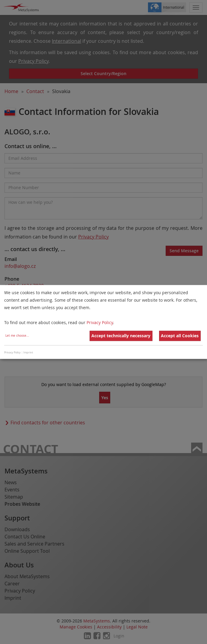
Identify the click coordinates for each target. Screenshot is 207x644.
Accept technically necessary (121, 336)
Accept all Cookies (180, 336)
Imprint (28, 353)
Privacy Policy (100, 323)
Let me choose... (17, 336)
